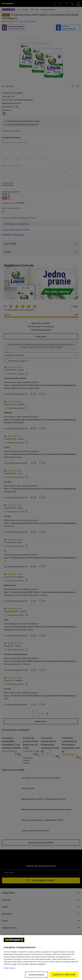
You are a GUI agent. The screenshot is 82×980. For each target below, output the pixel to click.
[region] (41, 958)
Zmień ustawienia (36, 975)
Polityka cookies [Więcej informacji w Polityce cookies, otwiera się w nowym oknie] (9, 968)
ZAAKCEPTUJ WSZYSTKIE (64, 975)
